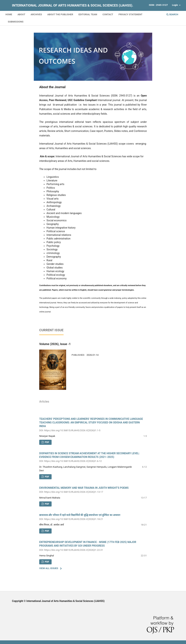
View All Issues (49, 568)
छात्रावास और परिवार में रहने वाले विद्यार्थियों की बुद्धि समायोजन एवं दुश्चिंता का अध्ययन (93, 517)
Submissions (16, 22)
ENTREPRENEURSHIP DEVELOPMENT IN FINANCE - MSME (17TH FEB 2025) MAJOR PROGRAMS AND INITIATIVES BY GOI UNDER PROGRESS (93, 546)
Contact (108, 14)
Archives (36, 14)
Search (172, 14)
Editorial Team (88, 14)
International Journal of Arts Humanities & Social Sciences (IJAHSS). (73, 5)
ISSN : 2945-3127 (158, 5)
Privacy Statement (131, 14)
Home (9, 14)
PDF (47, 477)
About (21, 14)
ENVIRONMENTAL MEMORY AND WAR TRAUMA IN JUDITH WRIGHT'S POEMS (93, 490)
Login (175, 5)
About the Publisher (60, 14)
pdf (47, 442)
